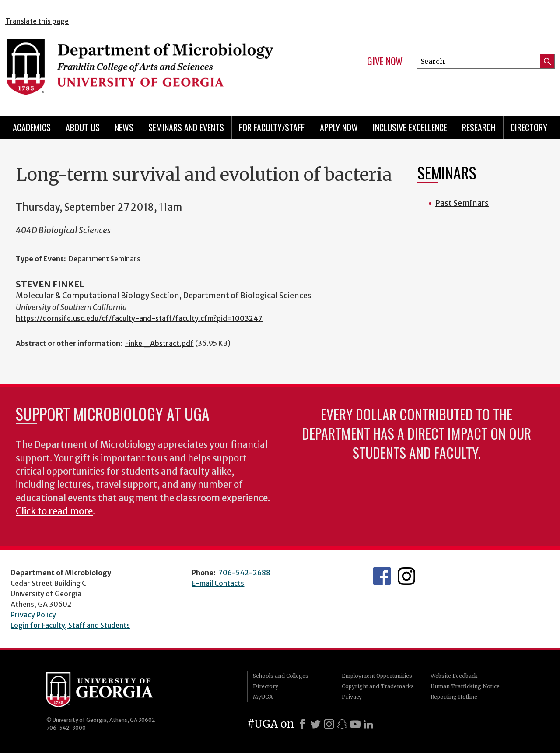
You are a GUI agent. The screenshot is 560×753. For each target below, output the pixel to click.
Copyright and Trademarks (378, 686)
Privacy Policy (33, 615)
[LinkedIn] (368, 724)
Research (479, 127)
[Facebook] (302, 724)
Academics (32, 127)
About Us (83, 127)
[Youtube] (355, 724)
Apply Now (339, 127)
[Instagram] (329, 724)
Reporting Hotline (454, 697)
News (124, 127)
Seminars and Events (186, 127)
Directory (529, 127)
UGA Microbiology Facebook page (382, 576)
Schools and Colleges (281, 676)
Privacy (352, 697)
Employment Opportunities (377, 676)
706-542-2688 (244, 573)
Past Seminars (462, 203)
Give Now (385, 61)
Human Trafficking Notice (465, 686)
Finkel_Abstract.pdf (159, 343)
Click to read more (54, 511)
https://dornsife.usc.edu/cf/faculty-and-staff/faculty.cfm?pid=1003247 (139, 318)
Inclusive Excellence (410, 127)
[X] (315, 724)
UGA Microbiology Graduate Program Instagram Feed (406, 576)
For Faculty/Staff (272, 127)
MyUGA (263, 697)
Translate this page (37, 21)
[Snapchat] (342, 724)
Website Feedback (454, 676)
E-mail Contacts (218, 583)
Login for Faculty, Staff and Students (70, 625)
